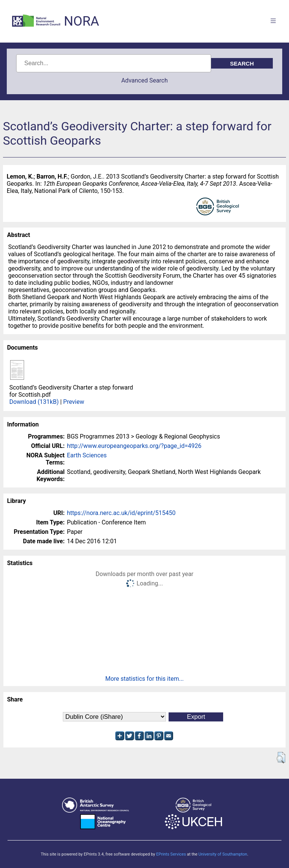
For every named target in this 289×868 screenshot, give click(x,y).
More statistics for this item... (145, 679)
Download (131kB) (34, 402)
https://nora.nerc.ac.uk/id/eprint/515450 (121, 513)
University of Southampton (223, 854)
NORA (81, 21)
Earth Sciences (87, 455)
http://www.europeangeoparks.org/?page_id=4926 (134, 446)
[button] (281, 758)
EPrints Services (171, 854)
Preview (74, 402)
